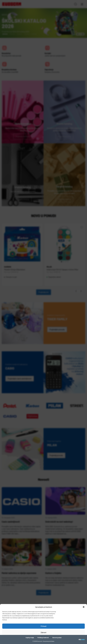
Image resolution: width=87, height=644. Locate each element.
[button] (84, 607)
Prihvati (44, 626)
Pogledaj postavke (44, 639)
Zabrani (43, 632)
